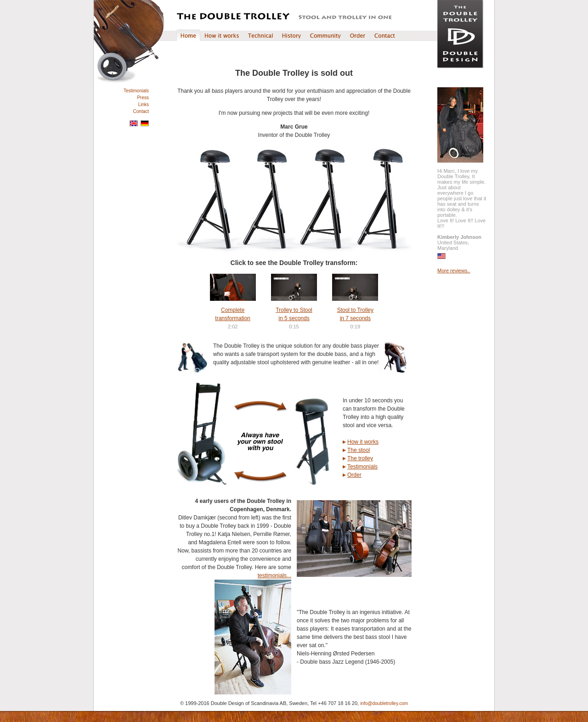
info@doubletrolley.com (384, 703)
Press (143, 98)
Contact (141, 111)
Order (354, 475)
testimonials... (274, 575)
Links (144, 104)
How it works (363, 442)
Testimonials (136, 91)
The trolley (360, 458)
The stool (359, 450)
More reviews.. (454, 271)
